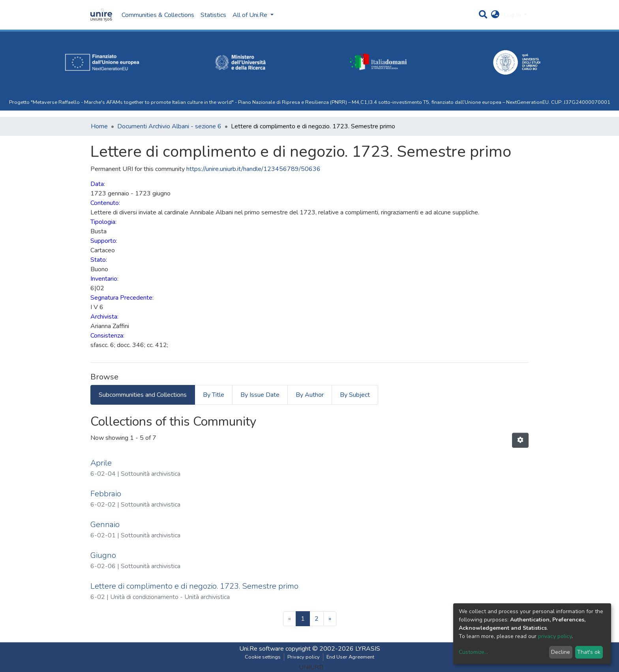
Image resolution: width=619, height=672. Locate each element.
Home (99, 126)
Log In (513, 15)
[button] (495, 15)
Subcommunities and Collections (143, 395)
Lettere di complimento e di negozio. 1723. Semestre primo (194, 586)
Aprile (101, 463)
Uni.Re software (262, 649)
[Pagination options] (520, 440)
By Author (310, 395)
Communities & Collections (158, 15)
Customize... (473, 652)
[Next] (330, 619)
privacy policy (555, 636)
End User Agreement (350, 657)
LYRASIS (368, 649)
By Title (214, 395)
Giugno (103, 555)
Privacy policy (304, 657)
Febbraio (106, 494)
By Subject (355, 395)
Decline (561, 652)
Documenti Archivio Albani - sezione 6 (169, 126)
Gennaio (105, 525)
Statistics (213, 15)
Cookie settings (263, 657)
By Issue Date (260, 395)
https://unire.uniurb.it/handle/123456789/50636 (253, 169)
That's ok (589, 652)
